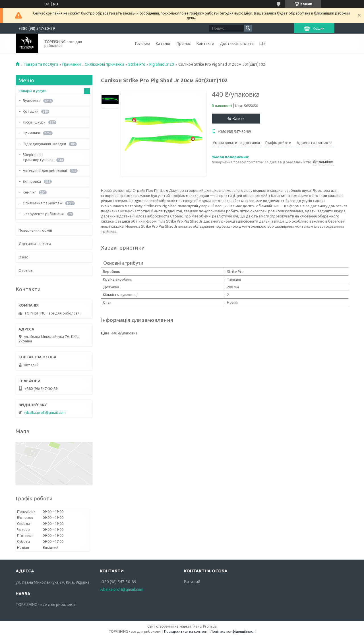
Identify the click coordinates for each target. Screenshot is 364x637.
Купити (239, 118)
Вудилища (32, 100)
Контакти (205, 44)
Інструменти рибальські (44, 214)
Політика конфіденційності (233, 631)
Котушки (31, 111)
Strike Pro (137, 64)
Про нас (184, 44)
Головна (143, 44)
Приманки (72, 64)
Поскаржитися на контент (186, 631)
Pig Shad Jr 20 (162, 64)
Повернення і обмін (35, 230)
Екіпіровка (32, 181)
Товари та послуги (41, 64)
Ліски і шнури (34, 122)
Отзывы (26, 270)
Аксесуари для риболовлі (45, 170)
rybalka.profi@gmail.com (45, 412)
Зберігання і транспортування (38, 157)
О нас (23, 257)
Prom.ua (210, 626)
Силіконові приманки (104, 64)
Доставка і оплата (237, 44)
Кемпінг (29, 192)
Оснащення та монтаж (43, 203)
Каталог (163, 44)
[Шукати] (248, 28)
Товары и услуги (32, 91)
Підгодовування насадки (44, 144)
